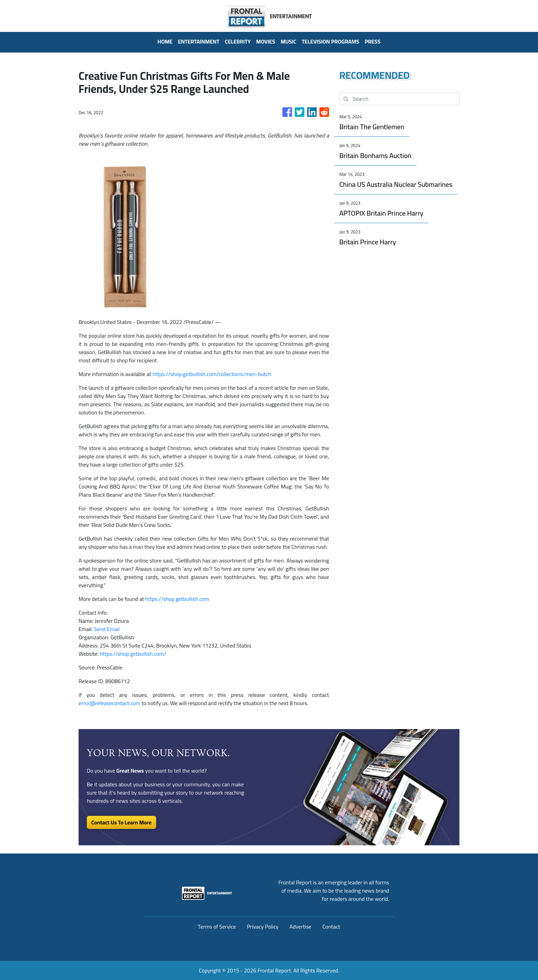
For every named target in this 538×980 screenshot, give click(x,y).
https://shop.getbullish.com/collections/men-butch (212, 374)
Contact (331, 927)
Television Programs (330, 41)
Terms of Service (217, 927)
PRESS (373, 41)
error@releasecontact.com (109, 703)
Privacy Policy (263, 927)
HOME (165, 41)
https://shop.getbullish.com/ (133, 654)
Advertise (301, 927)
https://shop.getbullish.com (177, 599)
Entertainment (199, 41)
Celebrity (238, 41)
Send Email (107, 629)
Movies (266, 41)
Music (289, 41)
